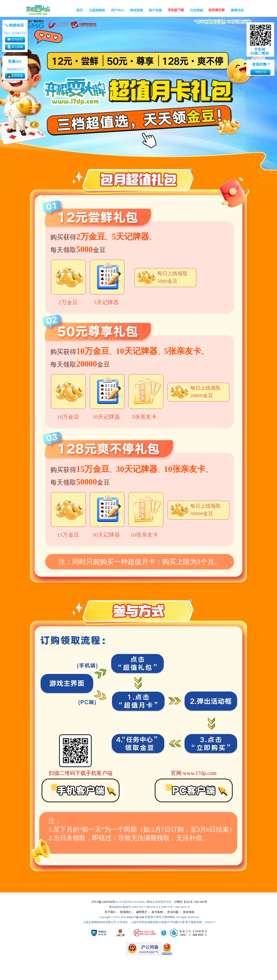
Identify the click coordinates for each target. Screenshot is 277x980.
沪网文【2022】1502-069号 (191, 902)
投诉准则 (189, 912)
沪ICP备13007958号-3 (104, 902)
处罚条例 (157, 912)
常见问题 (173, 912)
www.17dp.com (135, 917)
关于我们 (110, 912)
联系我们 (126, 912)
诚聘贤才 (142, 912)
